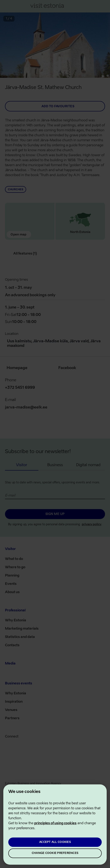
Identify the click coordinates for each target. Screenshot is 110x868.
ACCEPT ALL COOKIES (55, 842)
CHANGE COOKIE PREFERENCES (55, 853)
